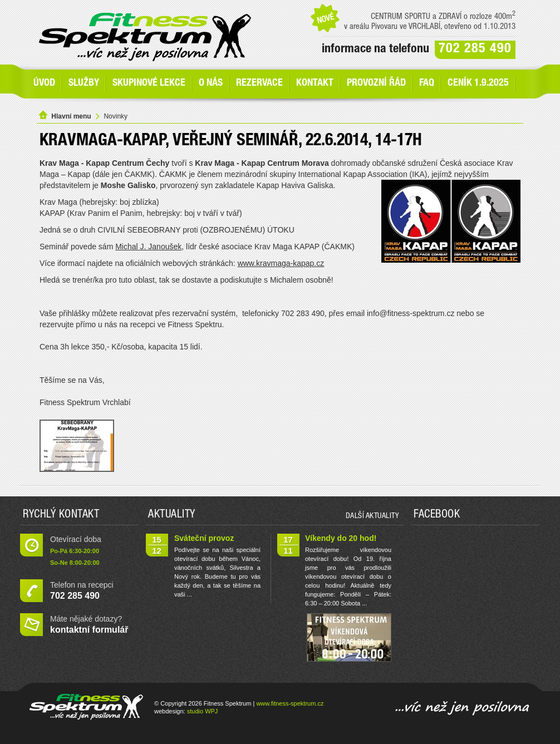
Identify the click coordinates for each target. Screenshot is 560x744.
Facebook (437, 515)
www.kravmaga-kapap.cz (281, 263)
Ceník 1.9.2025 (478, 83)
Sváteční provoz (204, 538)
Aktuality (172, 515)
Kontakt (315, 83)
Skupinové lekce (149, 83)
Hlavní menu (71, 116)
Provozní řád (376, 83)
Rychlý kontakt (61, 515)
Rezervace (259, 83)
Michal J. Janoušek (148, 247)
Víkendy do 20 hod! (341, 538)
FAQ (427, 83)
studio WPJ (203, 711)
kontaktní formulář (89, 630)
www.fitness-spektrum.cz (290, 703)
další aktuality (372, 516)
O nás (211, 83)
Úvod (44, 83)
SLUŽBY (84, 83)
